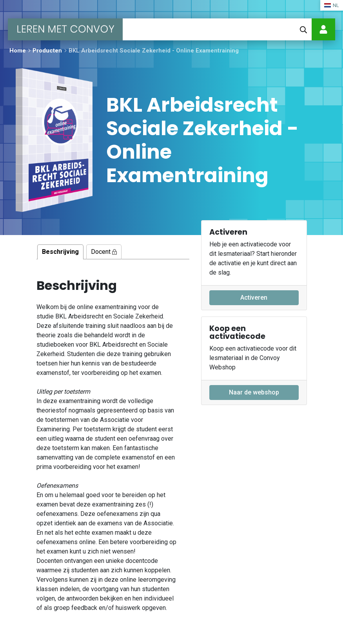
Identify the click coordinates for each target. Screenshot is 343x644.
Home (18, 51)
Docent (104, 252)
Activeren (254, 298)
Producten (47, 51)
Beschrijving (60, 252)
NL (332, 5)
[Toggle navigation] (132, 29)
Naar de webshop (254, 392)
